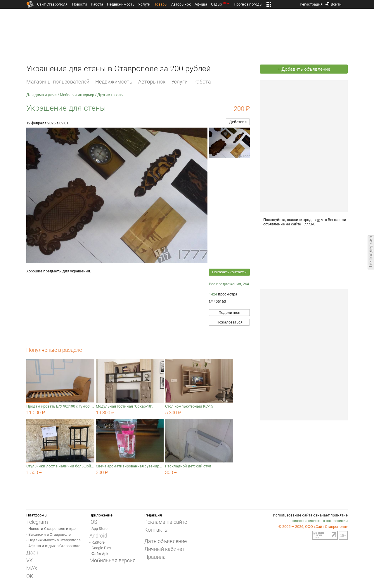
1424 (213, 294)
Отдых (220, 4)
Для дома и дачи (41, 95)
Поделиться (229, 313)
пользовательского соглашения (319, 521)
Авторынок (181, 4)
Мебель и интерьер (77, 95)
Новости (80, 4)
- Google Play (100, 548)
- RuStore (97, 542)
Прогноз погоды (248, 4)
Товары (161, 4)
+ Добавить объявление (304, 69)
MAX (32, 568)
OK (30, 576)
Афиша (201, 4)
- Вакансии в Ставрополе (49, 534)
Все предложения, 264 (229, 284)
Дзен (32, 553)
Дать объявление (166, 541)
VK (30, 560)
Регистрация (311, 3)
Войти (334, 3)
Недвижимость (121, 4)
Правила (155, 557)
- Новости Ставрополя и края (52, 529)
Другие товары (110, 95)
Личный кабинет (165, 549)
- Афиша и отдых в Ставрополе (53, 546)
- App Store (98, 529)
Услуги (144, 4)
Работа (97, 4)
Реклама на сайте (166, 522)
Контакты (156, 530)
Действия (238, 122)
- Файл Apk (99, 554)
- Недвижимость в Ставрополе (53, 540)
